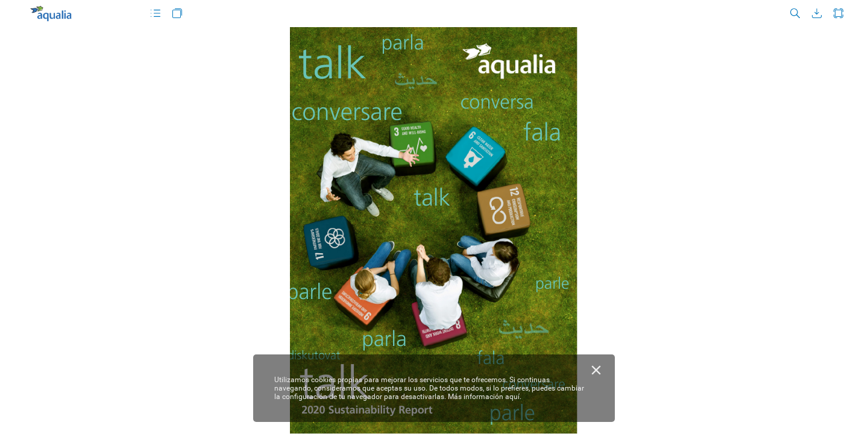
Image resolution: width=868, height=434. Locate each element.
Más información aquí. (485, 397)
